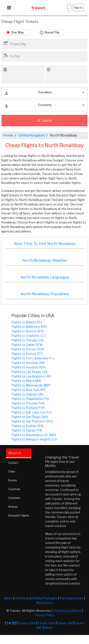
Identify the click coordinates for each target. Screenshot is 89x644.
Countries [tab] (14, 489)
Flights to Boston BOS (28, 331)
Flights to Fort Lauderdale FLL (33, 358)
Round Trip (52, 32)
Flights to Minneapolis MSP (31, 385)
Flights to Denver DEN (28, 349)
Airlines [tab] (13, 507)
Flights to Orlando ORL (28, 394)
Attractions (44, 603)
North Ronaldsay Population (45, 294)
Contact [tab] (13, 463)
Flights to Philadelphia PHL (31, 399)
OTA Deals (22, 598)
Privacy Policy (45, 615)
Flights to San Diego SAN (30, 417)
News (8, 598)
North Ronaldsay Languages (45, 277)
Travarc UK (64, 623)
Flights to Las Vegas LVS (29, 372)
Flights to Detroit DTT (27, 354)
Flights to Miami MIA (26, 381)
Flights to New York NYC (29, 390)
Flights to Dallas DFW (27, 345)
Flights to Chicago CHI (27, 340)
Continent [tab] (14, 498)
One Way (17, 32)
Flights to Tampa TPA (27, 430)
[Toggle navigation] (9, 8)
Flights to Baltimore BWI (29, 327)
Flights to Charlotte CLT (29, 336)
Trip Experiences (71, 598)
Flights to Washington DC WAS (34, 435)
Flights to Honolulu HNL (28, 363)
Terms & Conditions (67, 611)
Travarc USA (27, 623)
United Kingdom (31, 135)
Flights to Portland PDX (28, 408)
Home (8, 135)
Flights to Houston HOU (28, 367)
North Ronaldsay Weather (45, 260)
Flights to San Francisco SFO (32, 421)
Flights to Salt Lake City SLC (32, 412)
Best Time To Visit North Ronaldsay (45, 244)
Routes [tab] (12, 480)
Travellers (28, 93)
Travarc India (46, 623)
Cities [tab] (12, 472)
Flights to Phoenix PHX (28, 403)
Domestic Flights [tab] (19, 516)
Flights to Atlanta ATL (27, 322)
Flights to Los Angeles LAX (31, 376)
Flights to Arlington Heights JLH (34, 439)
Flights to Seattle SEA (27, 426)
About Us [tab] (15, 453)
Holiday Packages (45, 598)
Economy (28, 106)
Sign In (78, 8)
